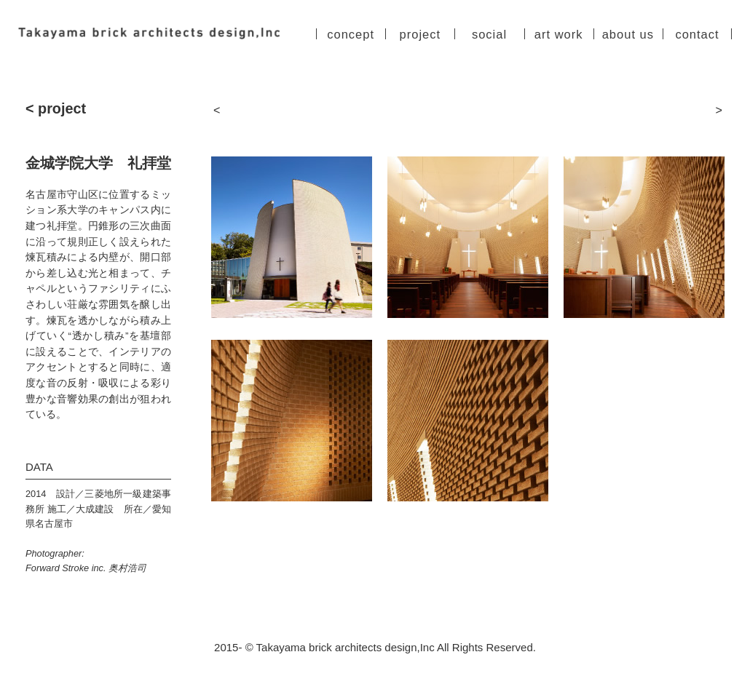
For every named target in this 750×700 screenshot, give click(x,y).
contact (697, 35)
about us (628, 35)
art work (559, 35)
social (489, 35)
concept (351, 35)
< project (56, 109)
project (421, 35)
